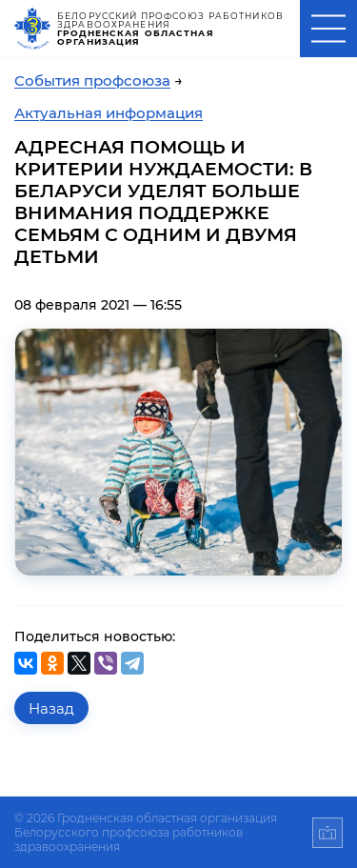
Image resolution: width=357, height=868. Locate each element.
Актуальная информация (109, 113)
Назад (51, 708)
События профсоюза (92, 81)
